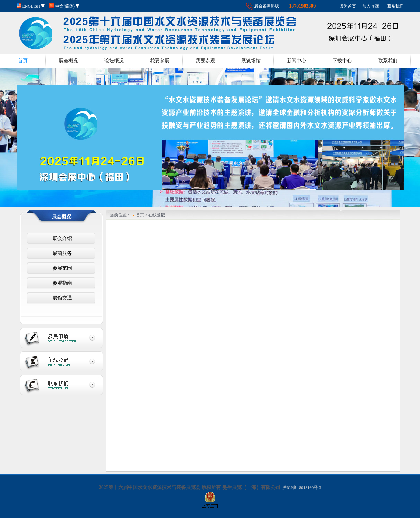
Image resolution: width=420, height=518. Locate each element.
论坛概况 (114, 61)
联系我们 (388, 61)
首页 (23, 61)
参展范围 (61, 268)
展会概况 (68, 61)
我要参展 (160, 61)
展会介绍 (61, 238)
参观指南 (61, 283)
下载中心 (342, 61)
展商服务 (61, 253)
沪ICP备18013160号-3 (301, 488)
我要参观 (205, 61)
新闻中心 (297, 61)
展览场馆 (251, 61)
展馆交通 (61, 298)
